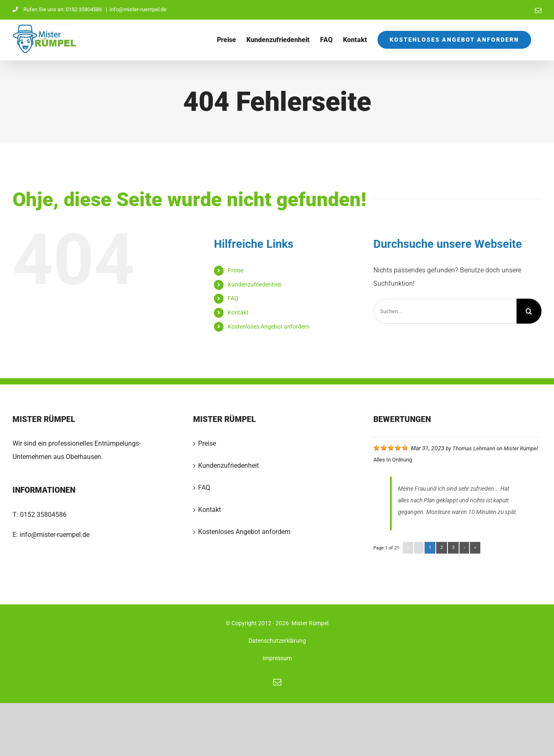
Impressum (277, 658)
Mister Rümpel (521, 448)
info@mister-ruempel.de (138, 9)
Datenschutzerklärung (277, 641)
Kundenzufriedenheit (255, 284)
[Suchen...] (445, 311)
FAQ (233, 298)
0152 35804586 (43, 515)
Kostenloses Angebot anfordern (269, 327)
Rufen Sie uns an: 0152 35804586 (58, 9)
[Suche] (529, 311)
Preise (236, 270)
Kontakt (238, 312)
